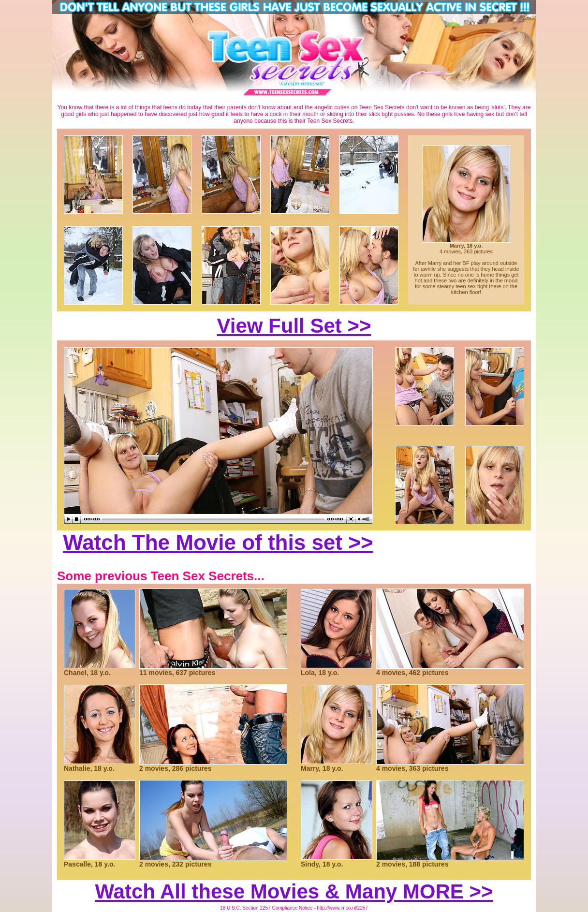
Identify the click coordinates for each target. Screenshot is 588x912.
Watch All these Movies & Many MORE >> (294, 891)
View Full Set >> (294, 326)
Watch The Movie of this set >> (218, 542)
